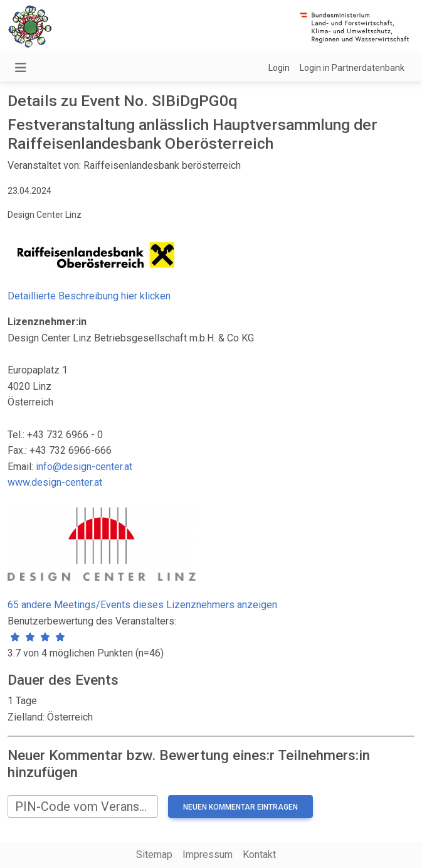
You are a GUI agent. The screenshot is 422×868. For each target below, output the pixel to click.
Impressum (208, 855)
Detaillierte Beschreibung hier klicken (89, 296)
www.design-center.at (55, 482)
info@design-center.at (84, 467)
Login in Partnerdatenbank (352, 68)
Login (279, 68)
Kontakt (259, 855)
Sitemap (154, 855)
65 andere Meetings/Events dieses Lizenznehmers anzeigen (142, 605)
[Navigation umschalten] (21, 68)
